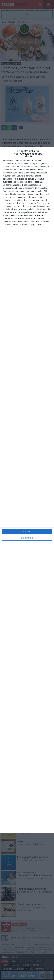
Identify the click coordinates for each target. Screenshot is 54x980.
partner (23, 161)
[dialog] (27, 490)
